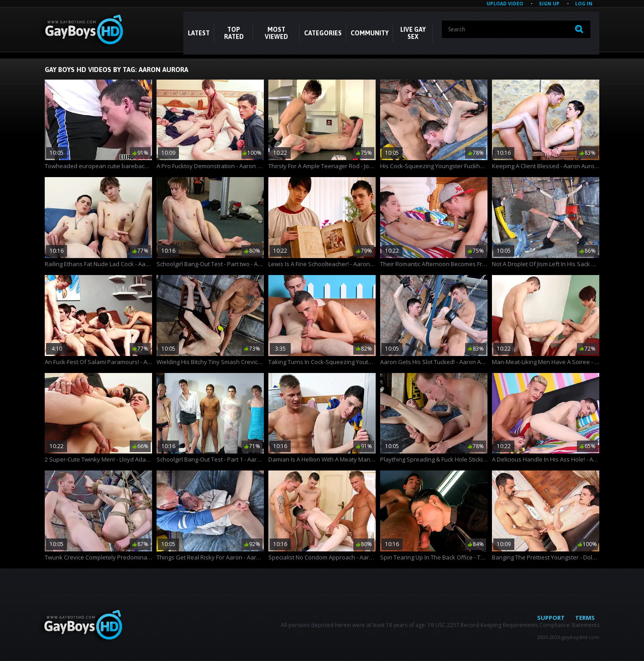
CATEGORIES (323, 33)
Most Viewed (276, 33)
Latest (199, 33)
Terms (585, 618)
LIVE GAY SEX (413, 33)
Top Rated (234, 33)
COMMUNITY (370, 33)
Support (551, 618)
